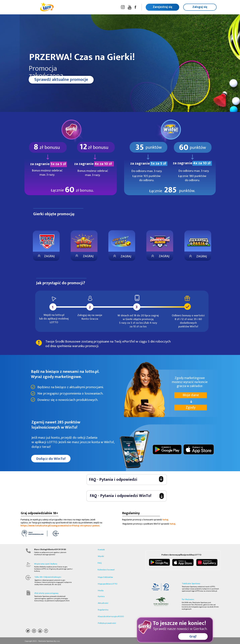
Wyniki (101, 556)
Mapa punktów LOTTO (108, 584)
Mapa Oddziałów (105, 577)
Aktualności (103, 603)
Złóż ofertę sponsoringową (46, 593)
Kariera (101, 596)
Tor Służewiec (188, 599)
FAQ (100, 563)
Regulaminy (103, 610)
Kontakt (101, 550)
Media (101, 590)
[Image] (199, 242)
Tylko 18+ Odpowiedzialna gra (48, 577)
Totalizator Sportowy (191, 583)
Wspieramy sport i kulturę (46, 564)
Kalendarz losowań (106, 570)
